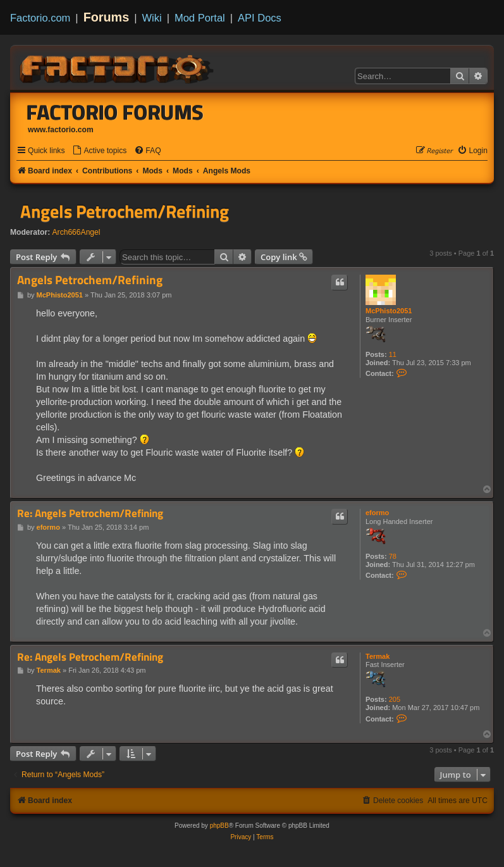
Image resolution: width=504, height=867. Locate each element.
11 (393, 354)
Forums (107, 17)
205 (395, 699)
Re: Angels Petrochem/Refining (90, 514)
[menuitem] (99, 151)
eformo (377, 513)
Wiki (152, 18)
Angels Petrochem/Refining (125, 211)
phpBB (219, 826)
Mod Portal (200, 18)
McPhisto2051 (389, 311)
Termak (378, 656)
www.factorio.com (61, 130)
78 (393, 556)
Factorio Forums (115, 112)
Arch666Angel (77, 232)
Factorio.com (40, 18)
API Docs (260, 18)
